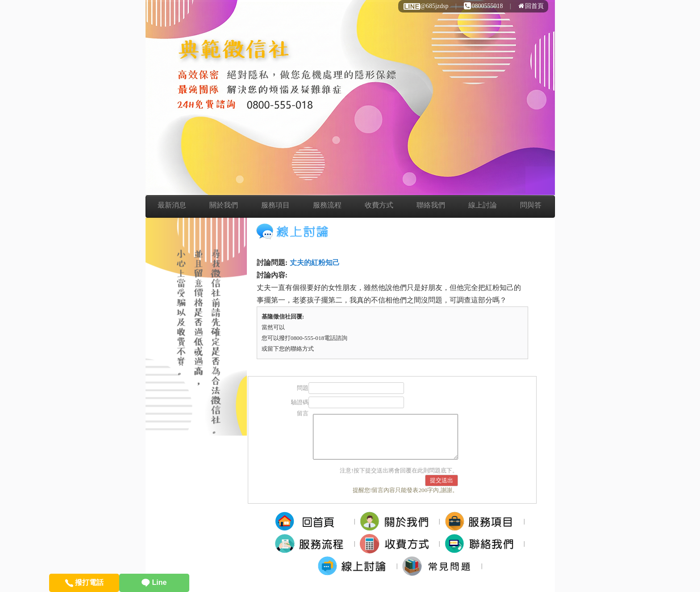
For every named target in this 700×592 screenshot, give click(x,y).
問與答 (531, 205)
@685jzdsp (425, 6)
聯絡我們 (431, 205)
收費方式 (379, 205)
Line (154, 582)
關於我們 (224, 205)
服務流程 (327, 205)
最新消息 (172, 205)
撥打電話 (84, 582)
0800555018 (483, 6)
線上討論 (483, 205)
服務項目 (275, 205)
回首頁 (531, 6)
